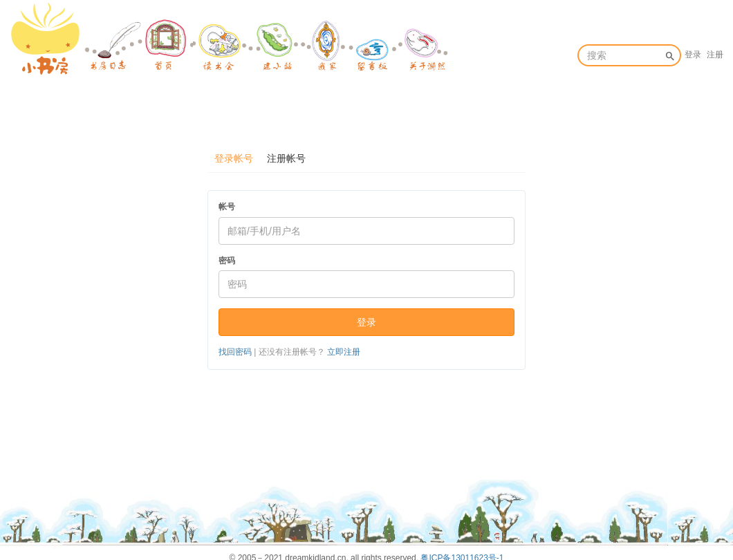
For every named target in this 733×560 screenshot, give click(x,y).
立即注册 (344, 352)
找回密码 (235, 352)
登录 (693, 55)
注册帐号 (286, 158)
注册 (715, 55)
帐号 (227, 207)
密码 (227, 261)
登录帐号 (234, 158)
